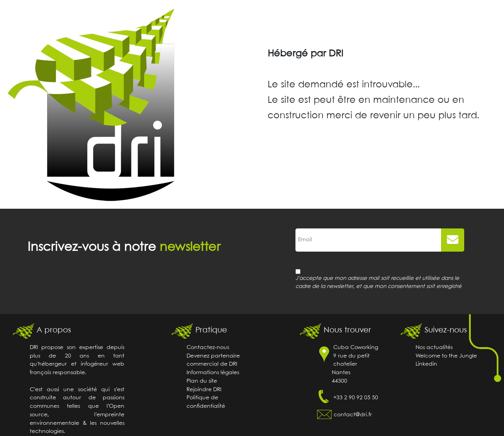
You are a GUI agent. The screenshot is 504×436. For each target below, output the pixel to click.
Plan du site (202, 381)
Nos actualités (434, 348)
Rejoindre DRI (204, 390)
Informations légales (213, 373)
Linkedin (426, 364)
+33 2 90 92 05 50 (356, 398)
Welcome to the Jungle (446, 356)
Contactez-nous (208, 348)
